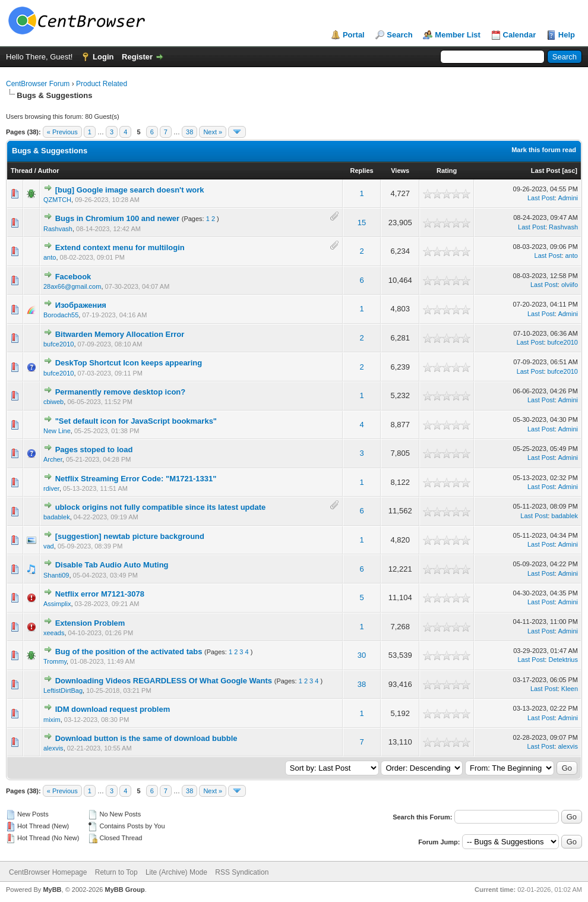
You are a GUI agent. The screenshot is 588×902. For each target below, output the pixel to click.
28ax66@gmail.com (72, 286)
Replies (362, 171)
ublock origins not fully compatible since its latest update (161, 507)
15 (362, 223)
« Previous (62, 132)
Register (137, 57)
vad (49, 546)
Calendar (520, 35)
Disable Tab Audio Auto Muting (112, 565)
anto (50, 257)
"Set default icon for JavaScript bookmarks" (136, 421)
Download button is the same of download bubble (146, 738)
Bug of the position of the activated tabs (129, 652)
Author (48, 171)
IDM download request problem (113, 709)
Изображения (81, 305)
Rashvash (58, 229)
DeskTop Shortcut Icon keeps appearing (129, 363)
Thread (22, 171)
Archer (53, 459)
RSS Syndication (242, 872)
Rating (447, 171)
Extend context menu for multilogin (120, 247)
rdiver (51, 488)
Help (567, 35)
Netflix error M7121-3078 (100, 594)
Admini (568, 198)
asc (570, 171)
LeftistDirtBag (63, 690)
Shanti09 (56, 575)
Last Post (546, 171)
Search (399, 35)
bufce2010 (59, 344)
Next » (213, 132)
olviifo (570, 285)
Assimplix (57, 604)
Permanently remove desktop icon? (121, 392)
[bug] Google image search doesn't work (130, 190)
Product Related (102, 84)
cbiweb (53, 402)
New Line (57, 431)
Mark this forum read (544, 150)
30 (362, 655)
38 (189, 132)
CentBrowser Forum (38, 84)
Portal (354, 35)
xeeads (54, 633)
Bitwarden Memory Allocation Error (120, 334)
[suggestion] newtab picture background (130, 536)
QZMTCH (57, 200)
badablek (57, 517)
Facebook (73, 277)
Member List (458, 35)
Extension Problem (90, 623)
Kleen (570, 689)
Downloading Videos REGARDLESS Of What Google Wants (164, 681)
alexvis (53, 748)
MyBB (52, 890)
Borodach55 (61, 315)
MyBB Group (124, 890)
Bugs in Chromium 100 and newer (118, 218)
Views (400, 171)
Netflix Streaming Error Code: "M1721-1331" (136, 479)
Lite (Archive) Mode (176, 872)
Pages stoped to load (94, 450)
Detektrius (563, 660)
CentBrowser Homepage (48, 872)
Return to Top (116, 872)
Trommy (55, 661)
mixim (52, 720)
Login (103, 57)
